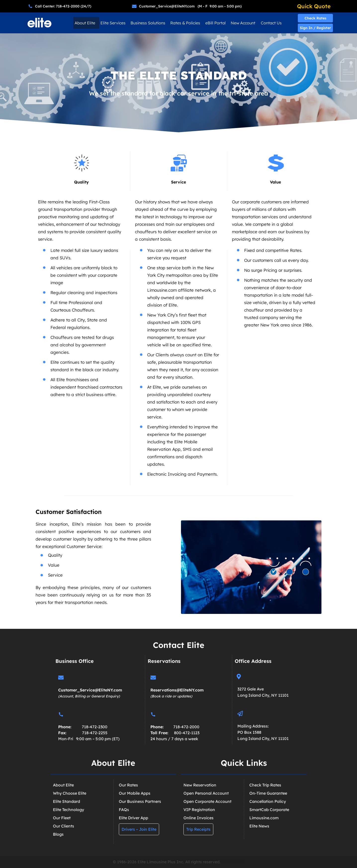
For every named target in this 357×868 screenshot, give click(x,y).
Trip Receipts (198, 829)
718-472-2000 (186, 727)
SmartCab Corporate (269, 810)
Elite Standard (67, 801)
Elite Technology (68, 810)
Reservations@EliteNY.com (177, 690)
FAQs (124, 810)
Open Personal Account (206, 793)
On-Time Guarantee (268, 793)
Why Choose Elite (70, 793)
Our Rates (128, 785)
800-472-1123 (187, 733)
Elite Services (113, 23)
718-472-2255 (95, 733)
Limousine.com (264, 818)
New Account (243, 23)
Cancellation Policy (268, 801)
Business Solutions (148, 23)
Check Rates (315, 18)
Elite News (259, 826)
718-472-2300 (95, 727)
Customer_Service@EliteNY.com (90, 690)
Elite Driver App (134, 818)
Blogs (58, 834)
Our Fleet (62, 818)
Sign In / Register (315, 28)
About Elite (85, 23)
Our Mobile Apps (135, 793)
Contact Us (271, 23)
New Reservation (200, 785)
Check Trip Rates (265, 785)
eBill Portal (216, 23)
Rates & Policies (185, 23)
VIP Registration (199, 810)
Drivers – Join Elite (139, 829)
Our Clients (64, 826)
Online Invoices (199, 818)
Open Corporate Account (207, 801)
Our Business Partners (140, 801)
